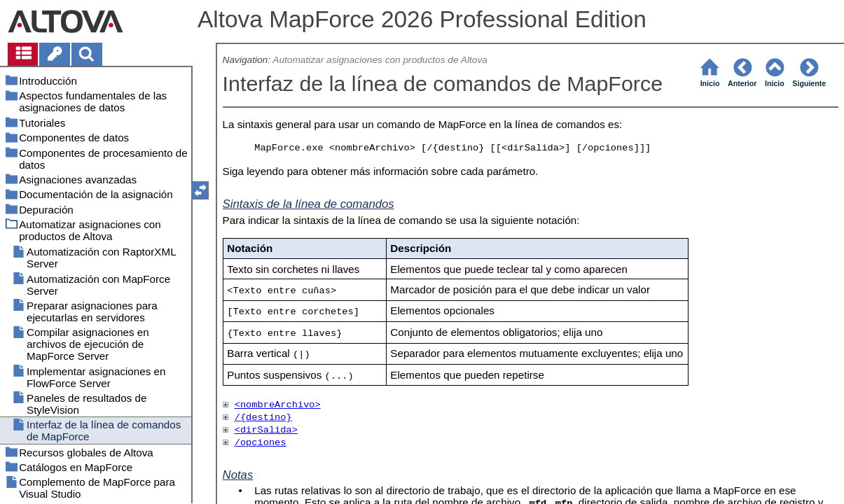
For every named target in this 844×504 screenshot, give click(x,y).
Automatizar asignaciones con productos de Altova (380, 60)
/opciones (261, 443)
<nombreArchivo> (278, 405)
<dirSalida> (266, 430)
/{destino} (263, 418)
